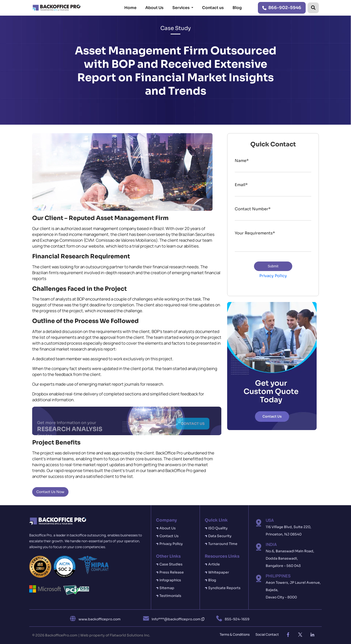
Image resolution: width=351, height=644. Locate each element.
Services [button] (181, 8)
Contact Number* (253, 209)
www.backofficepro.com (100, 619)
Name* (242, 161)
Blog (237, 8)
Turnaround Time (223, 544)
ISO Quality (218, 528)
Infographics (170, 580)
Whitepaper (219, 572)
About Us (154, 8)
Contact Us (169, 536)
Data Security (220, 536)
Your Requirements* (255, 233)
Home (130, 8)
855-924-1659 (237, 619)
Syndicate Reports (224, 588)
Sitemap (167, 588)
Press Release (172, 572)
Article (214, 564)
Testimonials (170, 596)
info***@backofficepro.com (178, 619)
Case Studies (171, 564)
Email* (241, 185)
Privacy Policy (273, 276)
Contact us (213, 8)
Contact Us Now (50, 492)
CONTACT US (193, 424)
